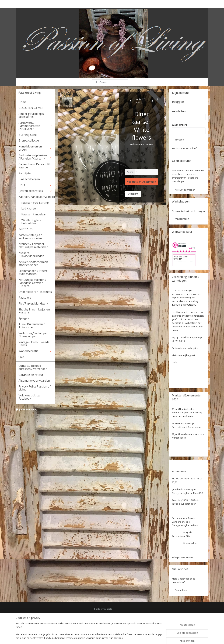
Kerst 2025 (26, 229)
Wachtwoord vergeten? (184, 148)
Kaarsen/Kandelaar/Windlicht (37, 197)
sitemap (100, 638)
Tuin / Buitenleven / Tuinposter (32, 326)
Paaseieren (26, 298)
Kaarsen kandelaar (34, 214)
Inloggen (179, 140)
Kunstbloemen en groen (35, 148)
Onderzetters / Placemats (35, 292)
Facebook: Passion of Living (108, 614)
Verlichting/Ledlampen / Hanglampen (35, 335)
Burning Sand (28, 135)
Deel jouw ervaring (103, 618)
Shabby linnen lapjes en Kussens (34, 311)
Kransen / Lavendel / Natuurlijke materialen (33, 245)
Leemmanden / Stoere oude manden (33, 272)
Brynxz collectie (29, 140)
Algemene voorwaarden (34, 381)
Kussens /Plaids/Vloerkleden (31, 254)
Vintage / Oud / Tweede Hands (34, 344)
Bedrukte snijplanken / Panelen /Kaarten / (35, 157)
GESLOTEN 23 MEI (31, 108)
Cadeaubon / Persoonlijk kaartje (35, 166)
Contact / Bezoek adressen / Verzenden (33, 367)
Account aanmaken (185, 190)
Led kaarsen (29, 208)
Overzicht (133, 194)
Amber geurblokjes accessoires (31, 115)
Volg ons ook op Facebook (29, 397)
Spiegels (24, 318)
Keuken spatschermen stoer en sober (33, 263)
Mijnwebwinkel (151, 638)
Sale (21, 357)
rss (107, 638)
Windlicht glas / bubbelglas (31, 222)
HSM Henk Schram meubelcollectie (111, 621)
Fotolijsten (25, 173)
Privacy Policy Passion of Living (35, 388)
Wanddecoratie (35, 351)
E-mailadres (179, 111)
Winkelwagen (182, 219)
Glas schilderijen (29, 179)
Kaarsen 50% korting (35, 203)
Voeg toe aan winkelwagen (142, 182)
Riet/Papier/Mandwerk (33, 303)
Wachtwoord (180, 125)
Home (22, 102)
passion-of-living (27, 410)
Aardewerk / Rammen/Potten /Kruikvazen (35, 126)
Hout (35, 185)
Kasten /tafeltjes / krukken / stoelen (30, 237)
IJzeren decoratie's (35, 191)
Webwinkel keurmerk (104, 624)
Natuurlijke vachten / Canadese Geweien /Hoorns (32, 283)
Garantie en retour (31, 375)
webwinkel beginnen (121, 638)
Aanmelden (181, 590)
